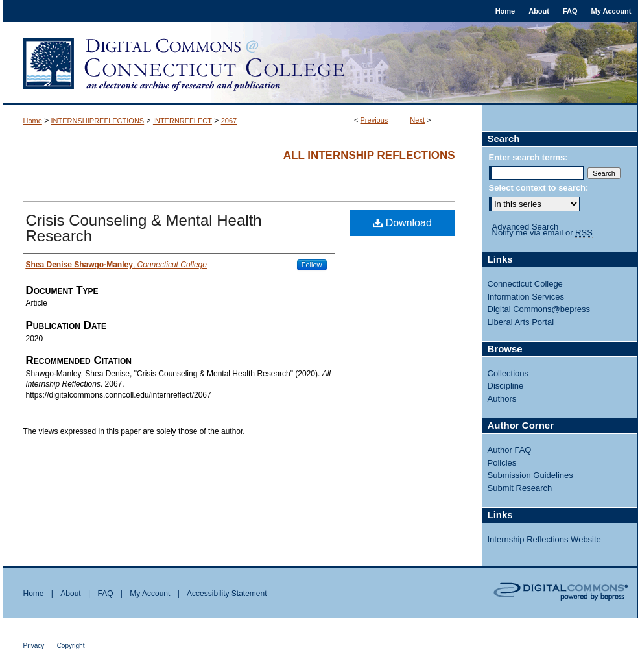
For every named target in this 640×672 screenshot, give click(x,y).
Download (402, 223)
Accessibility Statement (227, 594)
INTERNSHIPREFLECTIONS (98, 121)
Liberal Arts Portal (521, 322)
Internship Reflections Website (544, 539)
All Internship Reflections (369, 155)
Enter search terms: (528, 157)
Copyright (71, 646)
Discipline (506, 386)
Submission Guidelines (530, 475)
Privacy (34, 646)
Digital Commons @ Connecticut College (320, 64)
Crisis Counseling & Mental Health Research (144, 228)
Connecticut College (525, 284)
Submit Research (520, 488)
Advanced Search (526, 227)
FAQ (105, 594)
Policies (502, 463)
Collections (508, 373)
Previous (374, 120)
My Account (150, 594)
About (70, 594)
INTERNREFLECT (183, 121)
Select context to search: (539, 188)
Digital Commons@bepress (539, 309)
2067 (229, 121)
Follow (312, 265)
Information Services (526, 297)
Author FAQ (510, 450)
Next (417, 120)
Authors (502, 399)
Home (33, 121)
